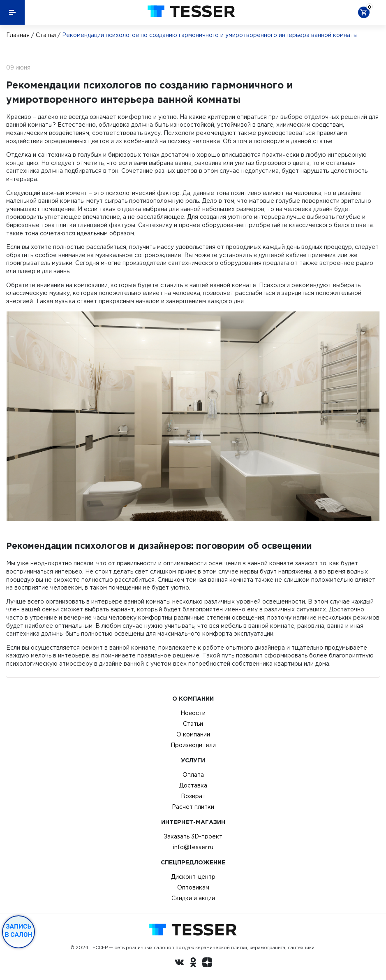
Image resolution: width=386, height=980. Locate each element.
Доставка (193, 785)
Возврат (193, 796)
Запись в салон (19, 931)
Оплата (193, 775)
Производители (193, 745)
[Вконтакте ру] (179, 964)
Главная (18, 35)
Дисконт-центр (193, 877)
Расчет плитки (193, 807)
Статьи (46, 35)
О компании (193, 734)
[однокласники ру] (193, 964)
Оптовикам (193, 887)
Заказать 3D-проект (193, 836)
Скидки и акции (193, 898)
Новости (193, 713)
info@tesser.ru (193, 847)
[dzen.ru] (207, 964)
